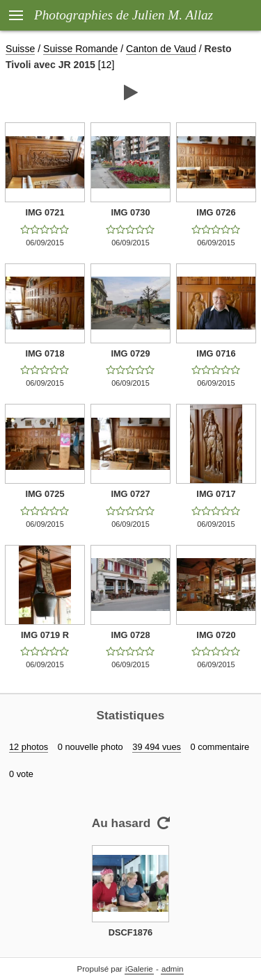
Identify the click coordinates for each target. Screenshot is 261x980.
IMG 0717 (216, 494)
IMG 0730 (130, 212)
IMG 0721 (45, 212)
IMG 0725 (45, 494)
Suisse (20, 49)
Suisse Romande (80, 49)
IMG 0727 (130, 494)
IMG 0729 (130, 353)
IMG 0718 (45, 353)
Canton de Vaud (161, 49)
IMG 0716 (216, 353)
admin (172, 969)
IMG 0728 (130, 635)
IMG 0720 (216, 635)
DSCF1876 (130, 932)
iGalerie (139, 969)
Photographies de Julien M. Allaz (124, 15)
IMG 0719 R (45, 635)
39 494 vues (157, 747)
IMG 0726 (216, 212)
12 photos (29, 747)
